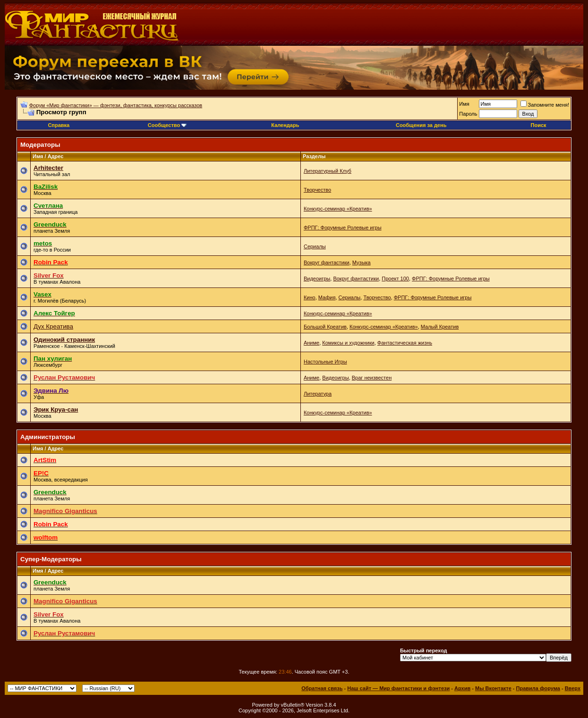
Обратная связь (322, 688)
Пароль (468, 114)
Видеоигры (317, 279)
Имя (464, 104)
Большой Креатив (325, 327)
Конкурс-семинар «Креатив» (338, 209)
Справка (59, 125)
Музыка (362, 262)
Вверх (573, 688)
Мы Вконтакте (493, 688)
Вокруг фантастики (327, 262)
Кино (310, 297)
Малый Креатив (440, 327)
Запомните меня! (545, 105)
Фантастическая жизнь (405, 343)
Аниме (311, 343)
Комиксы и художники (348, 343)
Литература (318, 394)
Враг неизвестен (372, 378)
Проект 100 (395, 279)
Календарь (285, 125)
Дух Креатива (53, 326)
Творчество (317, 190)
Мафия (327, 297)
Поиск (539, 125)
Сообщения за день (421, 125)
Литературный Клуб (328, 171)
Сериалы (315, 246)
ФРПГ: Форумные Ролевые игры (343, 228)
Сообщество (167, 125)
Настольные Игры (325, 362)
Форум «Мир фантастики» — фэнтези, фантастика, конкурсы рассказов (116, 105)
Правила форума (538, 688)
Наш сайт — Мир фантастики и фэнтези (398, 688)
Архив (462, 688)
